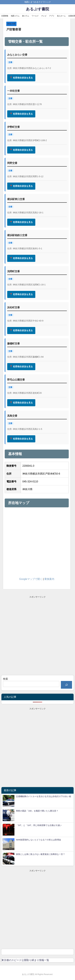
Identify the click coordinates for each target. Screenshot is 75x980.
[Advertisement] (37, 636)
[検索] (66, 685)
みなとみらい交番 (17, 55)
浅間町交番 (13, 271)
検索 (5, 679)
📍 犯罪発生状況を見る (21, 78)
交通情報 (5, 16)
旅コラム (26, 16)
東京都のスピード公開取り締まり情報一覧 (25, 960)
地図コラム (15, 16)
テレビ (44, 16)
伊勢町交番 (13, 127)
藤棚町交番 (13, 343)
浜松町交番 (13, 307)
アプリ (52, 16)
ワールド (35, 16)
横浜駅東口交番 (16, 199)
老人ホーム (61, 16)
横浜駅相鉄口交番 (17, 235)
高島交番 (12, 416)
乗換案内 (49, 579)
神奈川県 (11, 24)
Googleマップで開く (31, 579)
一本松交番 (13, 91)
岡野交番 (12, 163)
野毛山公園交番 (16, 380)
